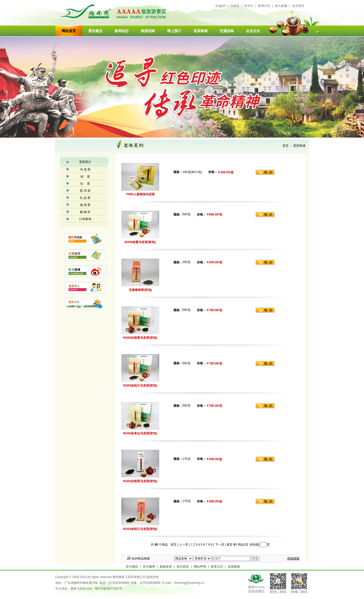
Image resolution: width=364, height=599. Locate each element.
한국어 (249, 6)
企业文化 (253, 31)
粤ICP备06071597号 (109, 589)
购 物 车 (85, 212)
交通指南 (227, 31)
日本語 (235, 6)
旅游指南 (148, 31)
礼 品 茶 (85, 198)
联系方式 (264, 6)
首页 (285, 146)
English (221, 6)
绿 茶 (85, 177)
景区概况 (95, 31)
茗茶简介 (85, 162)
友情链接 (234, 567)
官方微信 (132, 567)
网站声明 (200, 567)
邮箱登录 (166, 567)
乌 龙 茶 (85, 169)
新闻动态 (122, 31)
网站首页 (69, 31)
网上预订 (174, 31)
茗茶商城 (200, 31)
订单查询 (85, 219)
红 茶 (85, 184)
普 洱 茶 (85, 191)
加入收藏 (281, 6)
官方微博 (149, 567)
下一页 (220, 545)
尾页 (229, 545)
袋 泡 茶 (85, 205)
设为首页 (298, 6)
